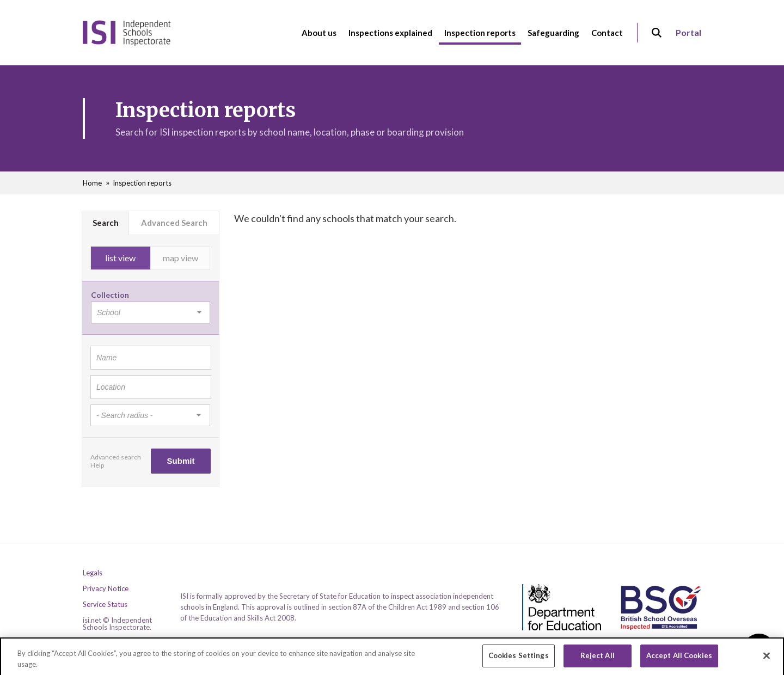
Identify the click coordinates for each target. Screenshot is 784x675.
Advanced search (116, 457)
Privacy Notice (106, 589)
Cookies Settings (519, 660)
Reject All (598, 660)
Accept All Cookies (679, 660)
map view (180, 258)
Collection (110, 295)
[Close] (767, 660)
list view (120, 258)
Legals (93, 573)
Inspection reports (142, 183)
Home (92, 183)
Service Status (105, 605)
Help (97, 465)
